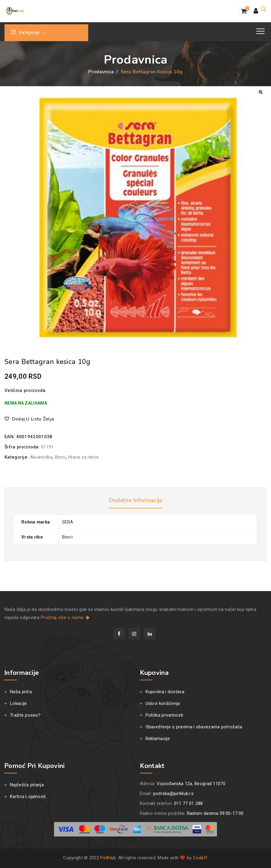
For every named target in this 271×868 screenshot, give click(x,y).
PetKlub (108, 858)
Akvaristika (41, 457)
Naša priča (21, 692)
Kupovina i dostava (165, 692)
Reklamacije (158, 739)
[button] (261, 92)
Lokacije (18, 703)
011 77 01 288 (188, 803)
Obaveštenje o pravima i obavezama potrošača (194, 727)
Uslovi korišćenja (163, 703)
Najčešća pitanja (27, 785)
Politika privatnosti (164, 715)
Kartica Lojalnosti (28, 797)
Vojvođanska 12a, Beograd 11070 (191, 784)
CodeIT (200, 858)
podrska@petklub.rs (173, 794)
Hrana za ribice (84, 457)
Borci (60, 457)
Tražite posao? (25, 715)
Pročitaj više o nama (66, 618)
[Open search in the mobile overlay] (263, 9)
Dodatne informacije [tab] (135, 500)
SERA (68, 522)
